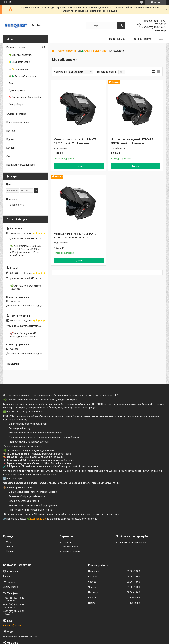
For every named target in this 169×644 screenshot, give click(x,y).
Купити (79, 166)
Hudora (10, 551)
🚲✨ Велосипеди (18, 69)
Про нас (11, 131)
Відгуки (10, 139)
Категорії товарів (16, 47)
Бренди (11, 148)
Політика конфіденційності (21, 165)
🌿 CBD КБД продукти (20, 55)
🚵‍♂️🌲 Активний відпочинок (93, 51)
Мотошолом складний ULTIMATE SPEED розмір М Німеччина (75, 236)
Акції (11, 83)
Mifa (8, 542)
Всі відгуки (13, 364)
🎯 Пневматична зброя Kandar (25, 97)
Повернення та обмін (18, 122)
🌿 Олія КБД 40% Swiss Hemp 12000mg (26, 287)
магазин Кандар (71, 551)
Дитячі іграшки (17, 90)
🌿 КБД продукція (37, 519)
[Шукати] (121, 25)
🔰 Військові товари (19, 62)
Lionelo (10, 547)
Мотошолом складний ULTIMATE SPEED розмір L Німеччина (132, 141)
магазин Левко (71, 547)
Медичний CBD (117, 39)
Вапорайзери (16, 104)
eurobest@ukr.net (12, 625)
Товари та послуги (66, 51)
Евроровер (68, 542)
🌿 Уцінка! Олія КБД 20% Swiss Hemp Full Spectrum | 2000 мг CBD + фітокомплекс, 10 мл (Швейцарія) (26, 251)
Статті (10, 156)
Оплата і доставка (16, 114)
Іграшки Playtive (142, 39)
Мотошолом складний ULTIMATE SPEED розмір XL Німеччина (75, 141)
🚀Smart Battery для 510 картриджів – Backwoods (23, 335)
